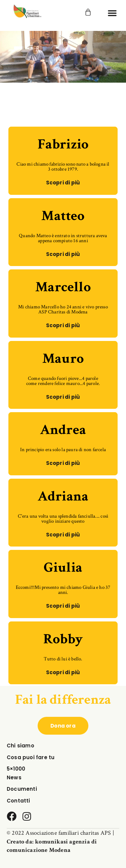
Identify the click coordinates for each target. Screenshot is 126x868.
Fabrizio (63, 144)
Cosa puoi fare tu (31, 757)
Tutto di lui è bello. (63, 659)
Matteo (63, 216)
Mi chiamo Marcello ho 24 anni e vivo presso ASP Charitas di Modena (63, 309)
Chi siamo (20, 746)
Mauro (63, 359)
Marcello (63, 287)
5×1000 (16, 769)
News (14, 777)
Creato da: (21, 842)
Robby (63, 639)
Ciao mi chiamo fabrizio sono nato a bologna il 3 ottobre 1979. (63, 167)
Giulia (63, 568)
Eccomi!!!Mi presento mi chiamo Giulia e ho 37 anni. (63, 590)
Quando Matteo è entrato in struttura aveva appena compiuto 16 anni (63, 238)
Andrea (63, 430)
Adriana (63, 496)
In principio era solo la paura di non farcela (63, 450)
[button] (112, 13)
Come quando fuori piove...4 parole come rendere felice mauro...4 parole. (63, 381)
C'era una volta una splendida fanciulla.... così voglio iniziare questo (63, 519)
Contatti (18, 801)
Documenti (22, 789)
